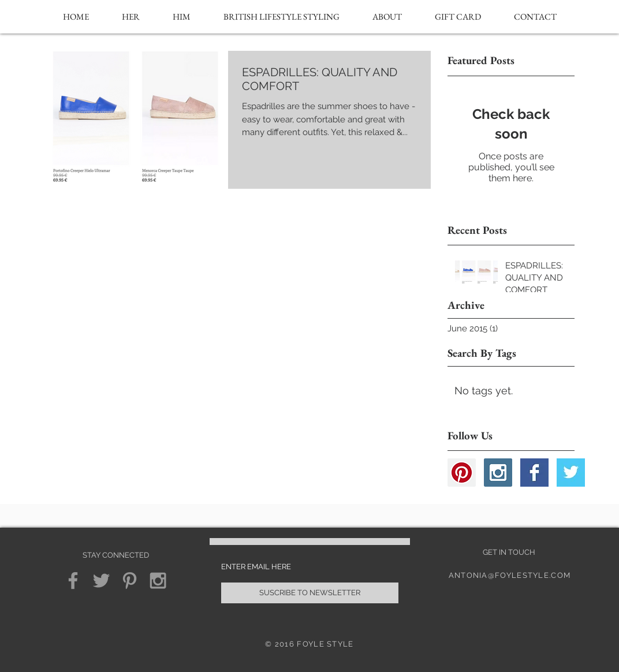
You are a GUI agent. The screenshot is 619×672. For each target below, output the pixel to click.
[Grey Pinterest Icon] (130, 580)
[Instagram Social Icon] (498, 473)
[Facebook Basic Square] (534, 473)
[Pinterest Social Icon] (462, 473)
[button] (131, 17)
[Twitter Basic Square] (571, 473)
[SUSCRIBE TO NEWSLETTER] (310, 593)
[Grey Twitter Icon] (101, 580)
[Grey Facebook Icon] (73, 580)
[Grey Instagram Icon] (158, 580)
